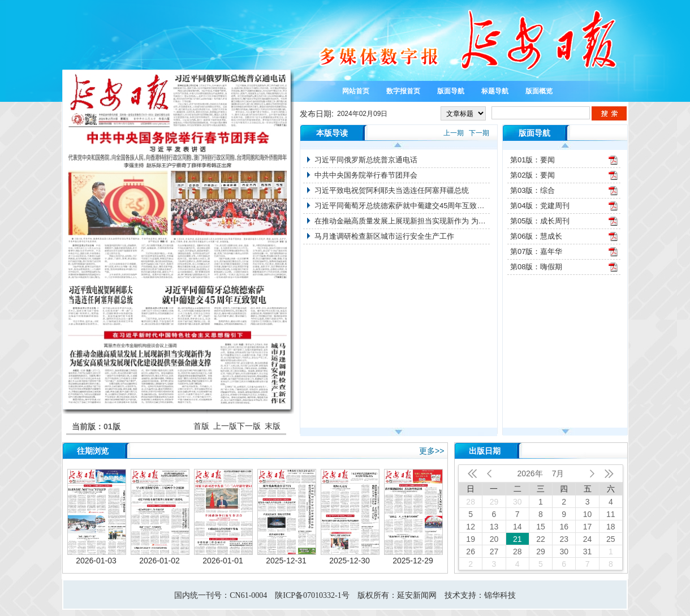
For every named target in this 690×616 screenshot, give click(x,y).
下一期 (479, 133)
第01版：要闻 (532, 160)
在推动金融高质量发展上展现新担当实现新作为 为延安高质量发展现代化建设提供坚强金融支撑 (402, 221)
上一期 (454, 133)
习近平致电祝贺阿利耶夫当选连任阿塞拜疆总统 (392, 190)
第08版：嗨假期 (536, 267)
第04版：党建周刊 (540, 206)
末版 (273, 426)
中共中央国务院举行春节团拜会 (366, 175)
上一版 (225, 426)
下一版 (249, 426)
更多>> (432, 451)
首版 (201, 426)
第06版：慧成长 (536, 236)
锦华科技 (500, 595)
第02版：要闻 (532, 175)
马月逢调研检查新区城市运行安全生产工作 (384, 236)
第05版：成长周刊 (540, 221)
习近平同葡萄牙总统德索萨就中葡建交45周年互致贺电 (402, 206)
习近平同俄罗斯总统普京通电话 (366, 160)
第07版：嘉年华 (536, 251)
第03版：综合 (532, 190)
